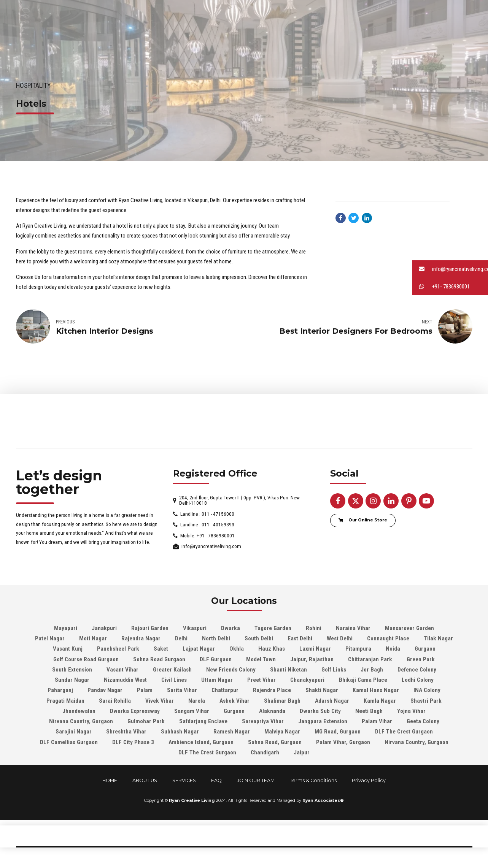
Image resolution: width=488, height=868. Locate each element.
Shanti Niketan (289, 670)
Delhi (181, 638)
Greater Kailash (172, 670)
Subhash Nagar (180, 732)
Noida (393, 649)
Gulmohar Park (146, 721)
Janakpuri (104, 628)
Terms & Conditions (313, 780)
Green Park (421, 659)
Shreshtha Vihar (126, 732)
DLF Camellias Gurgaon (69, 742)
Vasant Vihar (122, 670)
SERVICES (184, 780)
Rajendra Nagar (141, 638)
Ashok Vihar (234, 701)
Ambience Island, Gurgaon (201, 742)
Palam (145, 691)
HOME (110, 780)
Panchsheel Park (118, 649)
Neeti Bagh (369, 711)
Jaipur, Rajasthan (312, 659)
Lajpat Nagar (199, 649)
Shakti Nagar (322, 691)
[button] (450, 269)
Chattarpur (225, 691)
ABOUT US (145, 780)
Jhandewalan (79, 711)
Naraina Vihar (353, 628)
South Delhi (259, 638)
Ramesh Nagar (232, 732)
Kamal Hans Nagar (376, 691)
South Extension (72, 670)
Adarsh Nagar (332, 701)
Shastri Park (426, 701)
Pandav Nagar (105, 691)
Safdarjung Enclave (203, 721)
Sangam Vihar (192, 711)
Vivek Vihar (160, 701)
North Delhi (216, 638)
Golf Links (334, 670)
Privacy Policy (369, 780)
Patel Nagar (50, 638)
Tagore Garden (273, 628)
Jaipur (302, 752)
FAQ (216, 780)
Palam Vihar (377, 721)
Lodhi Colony (418, 680)
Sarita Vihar (182, 691)
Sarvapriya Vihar (263, 721)
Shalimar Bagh (282, 701)
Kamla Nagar (380, 701)
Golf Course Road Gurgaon (86, 659)
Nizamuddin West (125, 680)
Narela (197, 701)
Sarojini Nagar (74, 732)
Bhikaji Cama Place (363, 680)
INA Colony (427, 691)
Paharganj (60, 691)
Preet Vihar (261, 680)
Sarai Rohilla (115, 701)
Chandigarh (265, 752)
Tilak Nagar (438, 638)
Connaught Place (388, 638)
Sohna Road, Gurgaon (275, 742)
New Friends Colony (231, 670)
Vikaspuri (195, 628)
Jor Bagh (372, 670)
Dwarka (230, 628)
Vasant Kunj (68, 649)
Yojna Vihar (411, 711)
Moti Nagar (93, 638)
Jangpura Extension (323, 721)
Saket (161, 649)
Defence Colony (417, 670)
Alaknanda (272, 711)
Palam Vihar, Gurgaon (343, 742)
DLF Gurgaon (216, 659)
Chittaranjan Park (370, 659)
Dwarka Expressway (135, 711)
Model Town (261, 659)
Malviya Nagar (282, 732)
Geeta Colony (423, 721)
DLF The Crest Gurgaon (404, 732)
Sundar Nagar (72, 680)
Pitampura (358, 649)
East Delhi (300, 638)
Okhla (237, 649)
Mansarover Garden (409, 628)
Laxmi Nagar (315, 649)
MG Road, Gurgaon (338, 732)
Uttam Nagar (217, 680)
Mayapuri (66, 628)
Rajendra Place (272, 691)
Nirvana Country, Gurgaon (81, 721)
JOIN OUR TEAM (256, 780)
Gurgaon (425, 649)
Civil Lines (174, 680)
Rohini (314, 628)
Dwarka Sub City (320, 711)
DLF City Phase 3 (133, 742)
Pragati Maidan (65, 701)
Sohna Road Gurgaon (159, 659)
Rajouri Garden (150, 628)
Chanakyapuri (307, 680)
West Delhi (340, 638)
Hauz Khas (272, 649)
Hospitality (33, 86)
